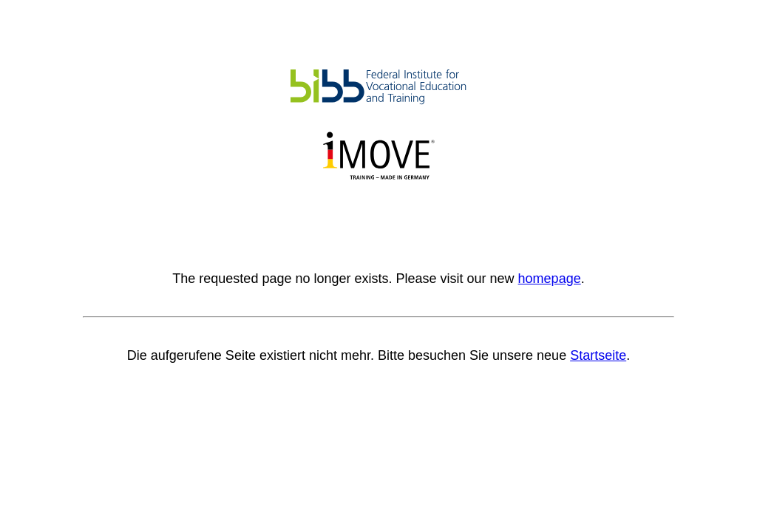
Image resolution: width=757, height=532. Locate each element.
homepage (550, 279)
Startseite (598, 355)
